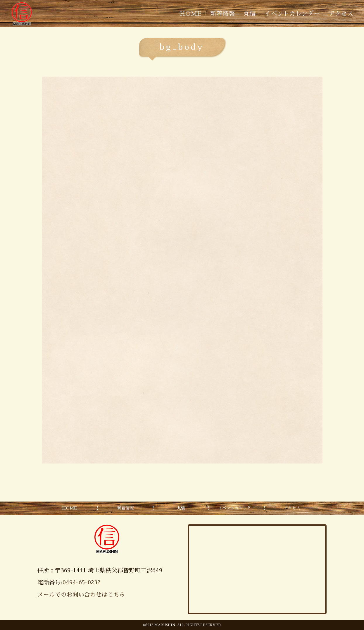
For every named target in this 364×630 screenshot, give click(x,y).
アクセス (341, 14)
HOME (191, 14)
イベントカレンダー (292, 14)
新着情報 (222, 14)
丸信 (250, 14)
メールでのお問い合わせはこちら (81, 595)
